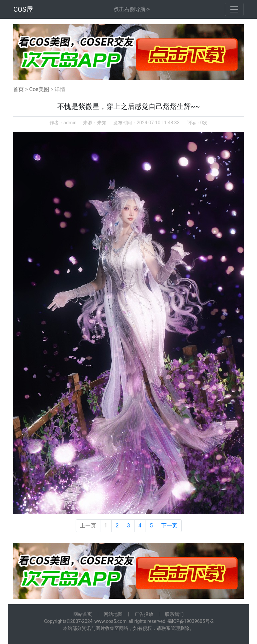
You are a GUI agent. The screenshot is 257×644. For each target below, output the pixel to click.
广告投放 (144, 614)
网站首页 (83, 614)
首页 (18, 89)
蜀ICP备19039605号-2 (190, 621)
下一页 (169, 526)
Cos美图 (39, 89)
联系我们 (174, 614)
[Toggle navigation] (234, 9)
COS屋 (23, 9)
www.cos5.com (110, 621)
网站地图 (113, 614)
